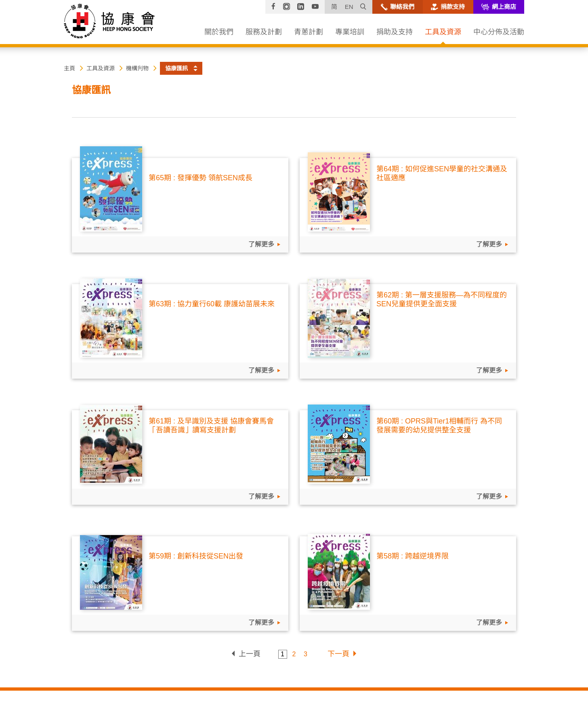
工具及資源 (101, 68)
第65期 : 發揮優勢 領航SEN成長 (201, 178)
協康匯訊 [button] (176, 68)
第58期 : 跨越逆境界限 (413, 556)
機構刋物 (137, 68)
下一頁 (338, 654)
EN (349, 7)
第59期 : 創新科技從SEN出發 (196, 556)
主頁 (69, 68)
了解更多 (260, 244)
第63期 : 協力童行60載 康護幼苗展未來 (212, 304)
